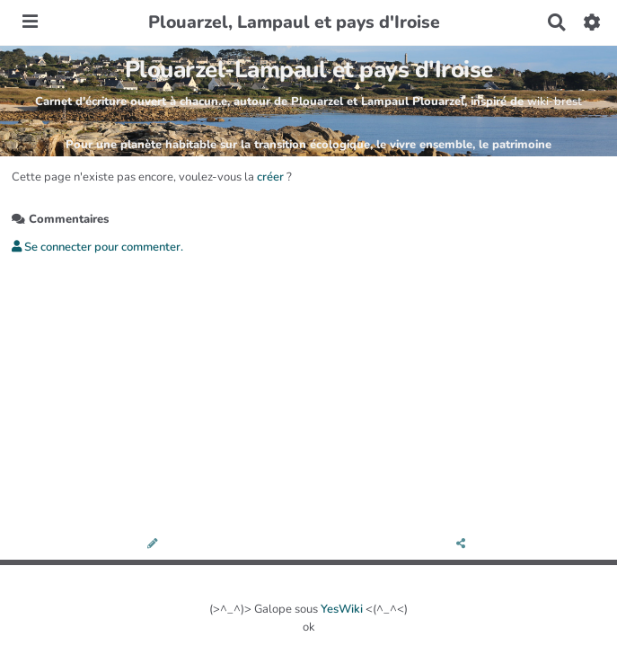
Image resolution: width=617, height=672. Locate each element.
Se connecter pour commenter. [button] (97, 247)
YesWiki (342, 609)
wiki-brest (555, 102)
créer (270, 177)
